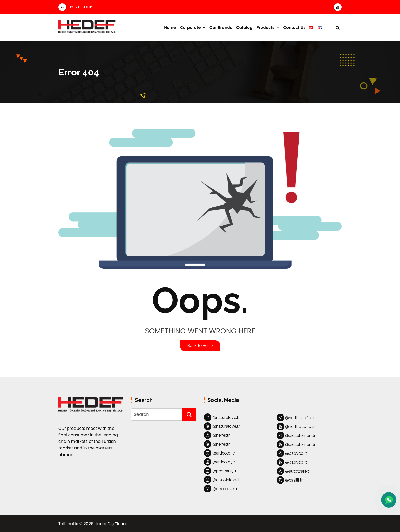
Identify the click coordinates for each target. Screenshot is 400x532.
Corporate (190, 27)
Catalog (244, 27)
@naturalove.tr (222, 417)
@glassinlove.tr (222, 480)
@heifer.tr (217, 435)
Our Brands (221, 27)
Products (266, 27)
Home (170, 27)
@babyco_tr (292, 453)
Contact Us (294, 27)
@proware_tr (220, 471)
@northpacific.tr (296, 418)
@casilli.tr (290, 480)
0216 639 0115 (76, 7)
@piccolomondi (296, 435)
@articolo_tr (220, 453)
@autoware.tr (293, 471)
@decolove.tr (221, 489)
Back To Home (200, 346)
